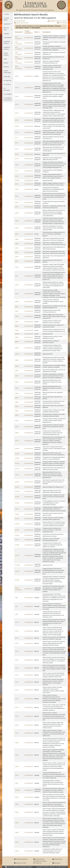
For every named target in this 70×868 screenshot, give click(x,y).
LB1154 (17, 469)
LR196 (17, 707)
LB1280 (17, 503)
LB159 (17, 159)
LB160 (17, 165)
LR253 (17, 775)
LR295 (17, 797)
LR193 (17, 682)
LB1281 (17, 509)
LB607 (17, 234)
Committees (8, 37)
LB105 (17, 96)
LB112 (17, 143)
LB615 (17, 261)
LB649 (17, 366)
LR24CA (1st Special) (18, 589)
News (5, 59)
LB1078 (17, 449)
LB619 (17, 294)
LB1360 (17, 535)
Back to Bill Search (20, 21)
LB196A (17, 180)
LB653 (17, 388)
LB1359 (17, 530)
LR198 (17, 725)
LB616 (17, 267)
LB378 (17, 202)
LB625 (17, 326)
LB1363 (17, 555)
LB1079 (17, 454)
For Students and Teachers (8, 99)
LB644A (17, 334)
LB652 (17, 382)
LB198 (17, 189)
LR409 (17, 842)
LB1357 (17, 519)
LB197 (17, 184)
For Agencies (7, 80)
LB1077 (17, 441)
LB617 (17, 276)
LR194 (17, 690)
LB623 (17, 316)
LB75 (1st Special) (18, 53)
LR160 (17, 668)
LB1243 (17, 487)
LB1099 (17, 458)
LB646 (17, 342)
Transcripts (7, 76)
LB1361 (17, 540)
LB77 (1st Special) (18, 62)
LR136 (17, 622)
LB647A (17, 354)
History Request (6, 54)
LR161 (17, 675)
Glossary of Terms (20, 863)
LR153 (17, 631)
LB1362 (17, 545)
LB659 (17, 415)
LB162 (17, 176)
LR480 (17, 851)
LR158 (17, 651)
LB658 (17, 411)
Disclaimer (56, 863)
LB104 (17, 88)
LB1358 (17, 524)
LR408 (17, 832)
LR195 (17, 699)
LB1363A (17, 565)
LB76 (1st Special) (18, 58)
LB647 (17, 348)
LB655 (17, 398)
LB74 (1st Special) (18, 48)
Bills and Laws (8, 29)
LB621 (17, 307)
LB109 (17, 126)
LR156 (17, 638)
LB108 (17, 120)
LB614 (17, 257)
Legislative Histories (7, 48)
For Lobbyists (8, 94)
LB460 (17, 221)
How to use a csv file (21, 23)
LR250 (17, 766)
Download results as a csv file (57, 21)
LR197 (17, 716)
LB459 (17, 213)
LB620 (17, 302)
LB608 (17, 239)
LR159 (17, 660)
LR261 (17, 783)
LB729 (17, 427)
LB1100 (17, 463)
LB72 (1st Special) (18, 38)
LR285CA (17, 790)
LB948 (17, 433)
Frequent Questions (21, 859)
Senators (8, 67)
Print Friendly (62, 23)
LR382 (17, 804)
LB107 (17, 113)
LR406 (17, 812)
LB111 (17, 138)
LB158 (17, 154)
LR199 (17, 733)
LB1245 (17, 497)
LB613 (17, 252)
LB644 (17, 330)
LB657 (17, 406)
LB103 (17, 76)
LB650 (17, 371)
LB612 (17, 248)
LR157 (17, 643)
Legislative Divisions (8, 42)
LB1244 (17, 491)
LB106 (17, 104)
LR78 (16, 606)
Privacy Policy (57, 859)
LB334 (17, 196)
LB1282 (17, 514)
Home (7, 14)
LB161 (17, 171)
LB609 (17, 244)
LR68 (16, 598)
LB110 (17, 132)
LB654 (17, 393)
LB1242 (17, 482)
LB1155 (17, 475)
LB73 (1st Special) (18, 43)
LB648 (17, 360)
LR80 (16, 614)
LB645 (17, 337)
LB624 (17, 322)
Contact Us (37, 863)
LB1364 (17, 571)
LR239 (17, 755)
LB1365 (17, 580)
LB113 (17, 149)
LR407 (17, 823)
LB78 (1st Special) (18, 67)
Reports (8, 63)
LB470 (17, 228)
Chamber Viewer (8, 19)
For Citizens (7, 84)
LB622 (17, 311)
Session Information (7, 72)
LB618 (17, 285)
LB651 (17, 376)
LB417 (17, 207)
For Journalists (7, 89)
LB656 (17, 402)
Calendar (6, 34)
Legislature (8, 24)
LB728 (17, 420)
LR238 (17, 743)
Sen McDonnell (29, 38)
